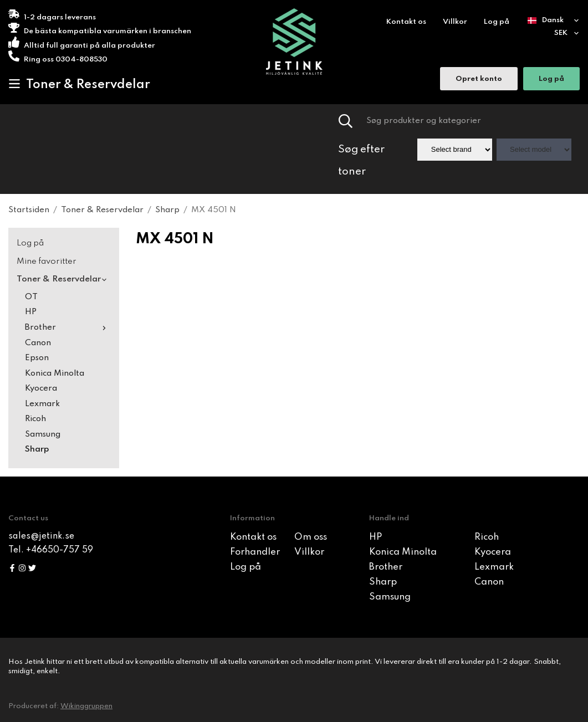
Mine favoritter (47, 262)
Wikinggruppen (86, 706)
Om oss (311, 537)
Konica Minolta (55, 373)
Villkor (455, 22)
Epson (37, 358)
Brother (68, 327)
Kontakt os (406, 22)
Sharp (37, 449)
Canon (38, 343)
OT (31, 297)
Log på (497, 22)
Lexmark (42, 404)
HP (31, 312)
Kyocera (41, 388)
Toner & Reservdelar (79, 84)
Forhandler (255, 552)
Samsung (43, 434)
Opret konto (479, 80)
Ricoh (35, 419)
